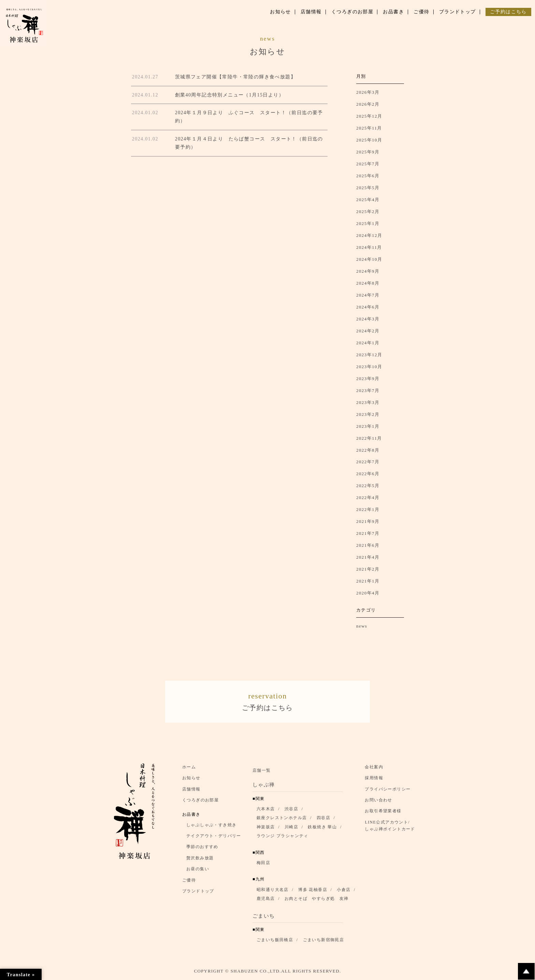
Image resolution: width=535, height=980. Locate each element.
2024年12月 (369, 235)
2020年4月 (368, 593)
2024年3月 (368, 319)
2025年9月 (368, 152)
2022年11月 (369, 438)
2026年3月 (368, 92)
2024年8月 (368, 283)
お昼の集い (198, 871)
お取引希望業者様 (383, 813)
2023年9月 (368, 379)
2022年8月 (368, 450)
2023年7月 (368, 390)
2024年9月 (368, 271)
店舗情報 (191, 791)
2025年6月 (368, 176)
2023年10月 (369, 367)
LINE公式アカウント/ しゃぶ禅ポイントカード (392, 828)
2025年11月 (369, 128)
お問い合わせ (378, 802)
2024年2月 (368, 331)
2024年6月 (368, 307)
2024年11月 (369, 247)
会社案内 (374, 769)
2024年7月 (368, 295)
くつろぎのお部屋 (200, 802)
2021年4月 (368, 557)
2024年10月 (369, 259)
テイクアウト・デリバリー (214, 838)
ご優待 (189, 882)
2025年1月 (368, 223)
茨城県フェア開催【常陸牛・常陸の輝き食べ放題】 (235, 77)
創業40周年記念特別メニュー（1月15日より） (229, 95)
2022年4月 (368, 497)
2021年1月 (368, 581)
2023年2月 (368, 414)
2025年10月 (369, 140)
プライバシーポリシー (388, 791)
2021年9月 (368, 521)
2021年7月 (368, 533)
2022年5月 (368, 486)
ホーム (189, 769)
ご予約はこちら (267, 702)
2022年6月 (368, 474)
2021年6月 (368, 545)
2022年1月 (368, 509)
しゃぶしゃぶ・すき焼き (211, 827)
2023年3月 (368, 402)
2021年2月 (368, 569)
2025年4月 (368, 200)
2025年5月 (368, 188)
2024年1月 (368, 343)
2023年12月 (369, 355)
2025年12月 (369, 116)
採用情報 (374, 780)
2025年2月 (368, 212)
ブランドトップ (198, 893)
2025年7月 (368, 164)
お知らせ (191, 780)
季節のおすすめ (202, 849)
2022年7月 (368, 462)
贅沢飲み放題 (200, 860)
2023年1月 (368, 426)
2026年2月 (368, 104)
